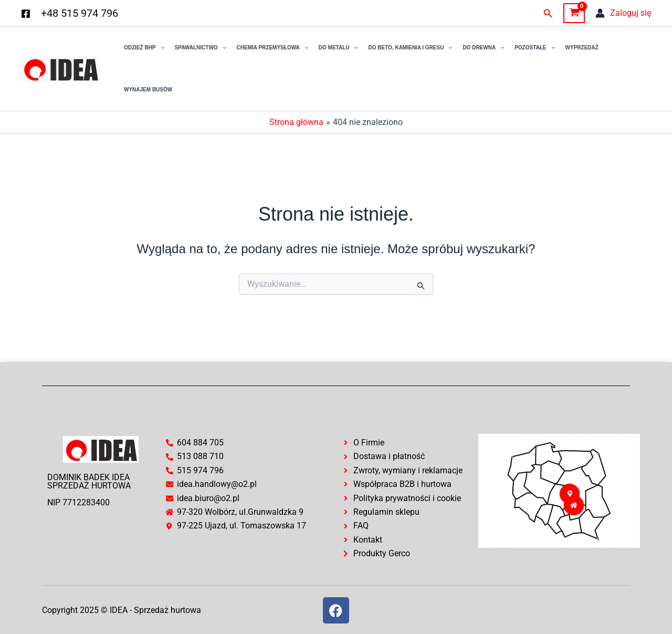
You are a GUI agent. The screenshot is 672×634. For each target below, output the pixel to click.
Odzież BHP (144, 48)
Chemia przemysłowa (272, 48)
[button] (548, 13)
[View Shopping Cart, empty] (574, 13)
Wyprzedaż (582, 48)
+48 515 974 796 (80, 13)
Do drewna (483, 48)
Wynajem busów (148, 90)
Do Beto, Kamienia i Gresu (410, 48)
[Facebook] (26, 14)
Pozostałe (534, 48)
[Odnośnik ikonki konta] (623, 13)
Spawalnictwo (201, 48)
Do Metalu (338, 48)
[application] (160, 48)
